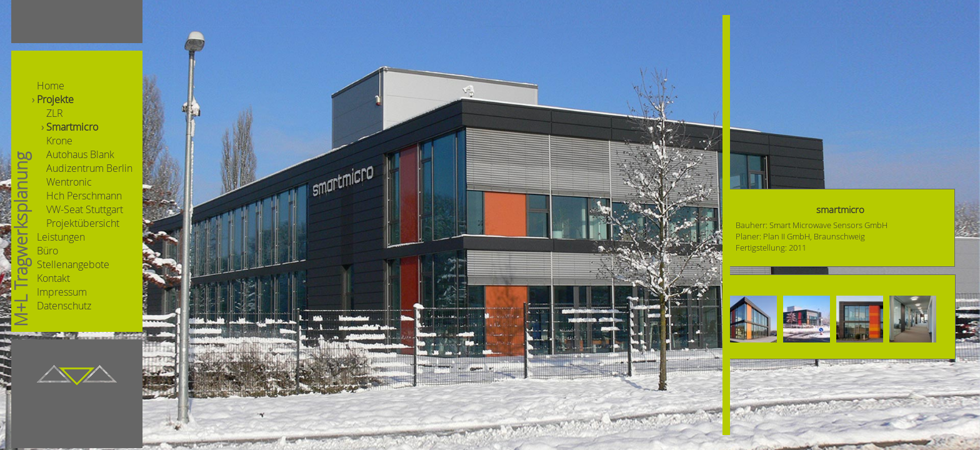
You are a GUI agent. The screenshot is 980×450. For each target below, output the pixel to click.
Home (51, 86)
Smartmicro (72, 127)
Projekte (55, 99)
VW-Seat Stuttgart (85, 209)
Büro (47, 251)
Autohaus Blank (80, 154)
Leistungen (61, 237)
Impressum (62, 292)
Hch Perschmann (84, 196)
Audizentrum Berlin (89, 168)
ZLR (55, 113)
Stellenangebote (73, 264)
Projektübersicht (83, 223)
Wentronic (69, 182)
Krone (59, 141)
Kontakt (53, 278)
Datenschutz (64, 306)
